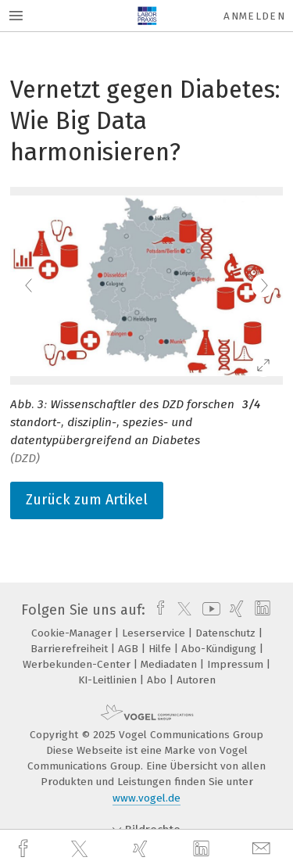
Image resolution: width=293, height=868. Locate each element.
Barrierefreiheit (71, 649)
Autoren (196, 680)
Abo (158, 680)
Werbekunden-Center (78, 664)
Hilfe (161, 649)
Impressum (237, 664)
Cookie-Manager (73, 633)
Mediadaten (170, 664)
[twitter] (81, 849)
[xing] (142, 849)
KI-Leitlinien (109, 680)
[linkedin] (203, 849)
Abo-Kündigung (220, 649)
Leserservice (155, 633)
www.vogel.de (146, 798)
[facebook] (25, 849)
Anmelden (254, 16)
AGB (130, 649)
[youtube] (209, 610)
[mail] (263, 849)
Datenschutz (227, 633)
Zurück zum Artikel (87, 500)
